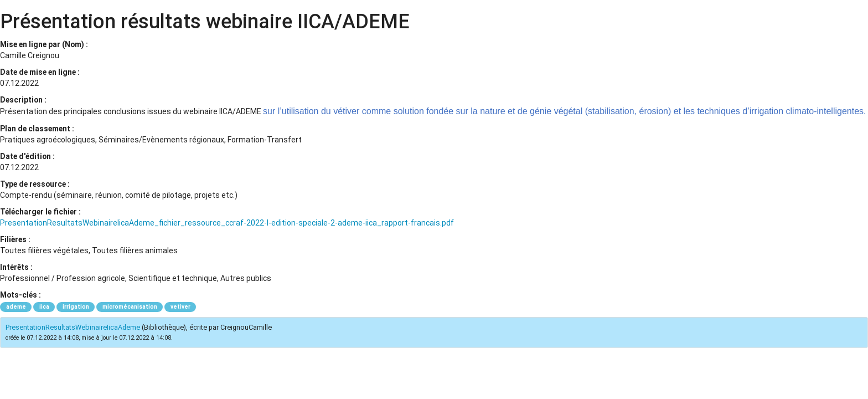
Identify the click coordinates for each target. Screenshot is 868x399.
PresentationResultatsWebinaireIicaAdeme (73, 327)
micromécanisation (130, 307)
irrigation (76, 307)
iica (44, 307)
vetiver (180, 307)
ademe (16, 307)
